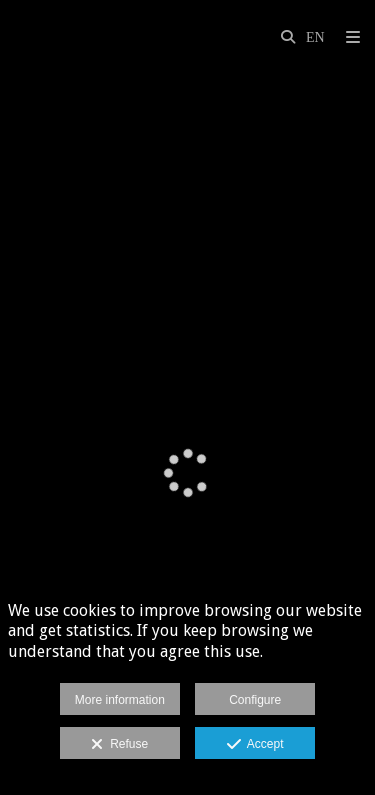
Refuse (119, 745)
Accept (255, 745)
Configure (255, 700)
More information (120, 700)
